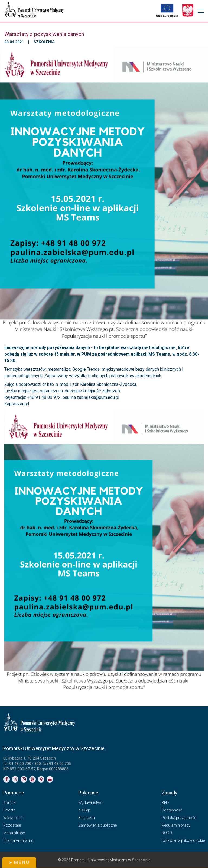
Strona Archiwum (18, 840)
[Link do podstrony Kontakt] (41, 779)
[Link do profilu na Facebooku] (6, 779)
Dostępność (172, 810)
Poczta (9, 810)
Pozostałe (12, 825)
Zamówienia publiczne (97, 825)
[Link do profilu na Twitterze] (15, 779)
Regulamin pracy (176, 825)
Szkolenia (44, 42)
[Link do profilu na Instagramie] (24, 779)
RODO (167, 833)
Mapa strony (14, 833)
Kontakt (10, 803)
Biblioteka (87, 818)
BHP (165, 803)
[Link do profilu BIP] (50, 779)
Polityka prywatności (179, 818)
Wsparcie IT (13, 818)
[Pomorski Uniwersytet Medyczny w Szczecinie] (34, 11)
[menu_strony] (201, 11)
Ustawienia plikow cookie (183, 840)
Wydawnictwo (90, 803)
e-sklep (84, 810)
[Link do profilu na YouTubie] (32, 779)
